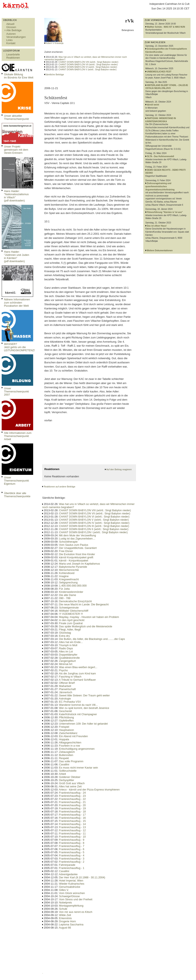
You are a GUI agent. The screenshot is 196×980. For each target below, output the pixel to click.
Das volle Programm (71, 761)
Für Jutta (64, 589)
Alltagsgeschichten (70, 742)
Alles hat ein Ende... (71, 642)
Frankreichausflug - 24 (72, 793)
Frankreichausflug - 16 (72, 818)
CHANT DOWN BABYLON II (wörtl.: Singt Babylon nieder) (94, 529)
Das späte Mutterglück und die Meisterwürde (86, 626)
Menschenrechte (69, 570)
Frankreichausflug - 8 (72, 843)
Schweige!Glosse (69, 896)
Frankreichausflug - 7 (72, 846)
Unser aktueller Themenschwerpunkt (16, 117)
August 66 (65, 928)
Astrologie (65, 699)
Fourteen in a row (69, 746)
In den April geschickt (72, 620)
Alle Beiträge (14, 30)
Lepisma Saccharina (71, 924)
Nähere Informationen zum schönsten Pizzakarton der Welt (17, 303)
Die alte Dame (67, 595)
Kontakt (11, 43)
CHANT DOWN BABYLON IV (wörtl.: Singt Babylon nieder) (94, 523)
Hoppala (64, 739)
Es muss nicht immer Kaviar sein (78, 768)
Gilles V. (64, 890)
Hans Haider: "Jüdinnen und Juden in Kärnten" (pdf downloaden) (17, 256)
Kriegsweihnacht (69, 579)
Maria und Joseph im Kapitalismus (79, 564)
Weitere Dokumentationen (160, 250)
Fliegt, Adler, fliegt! (70, 630)
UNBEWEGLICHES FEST (159, 72)
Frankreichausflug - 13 (72, 827)
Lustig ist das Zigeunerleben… (77, 539)
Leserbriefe (13, 54)
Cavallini (64, 764)
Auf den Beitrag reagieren (119, 469)
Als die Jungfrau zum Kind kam (77, 673)
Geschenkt (65, 711)
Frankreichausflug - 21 (72, 802)
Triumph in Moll (68, 645)
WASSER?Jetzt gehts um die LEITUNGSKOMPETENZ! (19, 347)
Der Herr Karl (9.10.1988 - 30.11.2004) (82, 877)
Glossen (11, 27)
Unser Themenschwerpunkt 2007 (16, 391)
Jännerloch (66, 692)
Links (9, 40)
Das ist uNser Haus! (157, 226)
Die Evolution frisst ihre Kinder (77, 554)
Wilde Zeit (65, 915)
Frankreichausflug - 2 (72, 862)
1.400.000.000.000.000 (73, 586)
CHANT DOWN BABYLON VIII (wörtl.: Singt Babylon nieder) (88, 62)
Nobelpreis (65, 902)
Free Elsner (66, 551)
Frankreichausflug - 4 (72, 855)
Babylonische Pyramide (73, 567)
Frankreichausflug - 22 (72, 799)
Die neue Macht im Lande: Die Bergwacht (84, 604)
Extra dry (64, 636)
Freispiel (64, 727)
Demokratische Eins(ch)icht (75, 601)
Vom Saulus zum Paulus (74, 545)
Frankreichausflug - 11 (72, 833)
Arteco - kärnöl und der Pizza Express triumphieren (89, 790)
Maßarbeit (65, 686)
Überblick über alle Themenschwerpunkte (17, 495)
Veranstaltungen (16, 37)
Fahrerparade (67, 865)
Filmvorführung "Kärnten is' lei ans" (165, 212)
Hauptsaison (66, 730)
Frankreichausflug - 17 (72, 815)
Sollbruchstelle (68, 771)
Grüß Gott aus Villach (72, 783)
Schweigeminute (69, 608)
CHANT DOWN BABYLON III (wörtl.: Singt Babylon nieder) (94, 526)
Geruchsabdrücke (70, 887)
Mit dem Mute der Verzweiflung (77, 535)
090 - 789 (65, 598)
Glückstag (65, 633)
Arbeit (62, 774)
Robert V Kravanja (54, 43)
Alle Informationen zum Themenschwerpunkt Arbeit (18, 436)
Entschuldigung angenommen (77, 749)
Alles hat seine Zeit (70, 786)
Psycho (63, 670)
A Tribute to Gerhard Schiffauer (77, 680)
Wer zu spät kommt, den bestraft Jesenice (84, 708)
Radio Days (66, 648)
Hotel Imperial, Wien (71, 881)
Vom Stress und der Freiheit (76, 899)
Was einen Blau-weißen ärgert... (78, 667)
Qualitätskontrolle (69, 658)
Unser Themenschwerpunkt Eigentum (16, 481)
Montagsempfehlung (71, 906)
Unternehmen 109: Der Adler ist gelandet (83, 724)
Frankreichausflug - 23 (72, 796)
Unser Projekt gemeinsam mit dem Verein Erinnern (16, 150)
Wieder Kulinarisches (72, 884)
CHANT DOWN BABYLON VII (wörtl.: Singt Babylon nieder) (88, 64)
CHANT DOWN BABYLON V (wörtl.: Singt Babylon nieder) (88, 69)
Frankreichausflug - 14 (72, 824)
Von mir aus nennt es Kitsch (76, 912)
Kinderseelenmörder (71, 592)
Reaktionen (13, 58)
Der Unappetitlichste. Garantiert (78, 548)
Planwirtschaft (67, 689)
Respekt (64, 758)
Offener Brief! (67, 683)
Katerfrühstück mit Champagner (78, 714)
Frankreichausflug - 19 (72, 808)
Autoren (11, 34)
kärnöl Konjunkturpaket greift (76, 557)
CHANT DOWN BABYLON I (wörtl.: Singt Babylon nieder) (93, 532)
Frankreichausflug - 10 (72, 837)
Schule (63, 909)
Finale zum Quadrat (71, 623)
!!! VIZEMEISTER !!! (71, 614)
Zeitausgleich (67, 752)
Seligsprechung (68, 582)
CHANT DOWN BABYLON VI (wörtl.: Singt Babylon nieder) (88, 67)
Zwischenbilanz (68, 733)
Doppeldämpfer (68, 655)
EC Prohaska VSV (70, 702)
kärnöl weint (153, 105)
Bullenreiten (66, 755)
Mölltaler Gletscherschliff (74, 611)
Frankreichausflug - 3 (72, 859)
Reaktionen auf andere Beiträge (59, 487)
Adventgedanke (68, 874)
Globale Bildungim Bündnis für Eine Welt (19, 76)
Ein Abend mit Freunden (73, 736)
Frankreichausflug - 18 (72, 812)
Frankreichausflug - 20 (72, 805)
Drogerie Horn (67, 921)
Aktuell (10, 24)
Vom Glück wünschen (72, 893)
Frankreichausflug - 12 (72, 830)
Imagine (64, 576)
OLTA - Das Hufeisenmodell (161, 156)
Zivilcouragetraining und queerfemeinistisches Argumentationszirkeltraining (160, 186)
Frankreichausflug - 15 (72, 821)
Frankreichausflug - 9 (72, 840)
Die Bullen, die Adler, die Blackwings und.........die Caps (92, 639)
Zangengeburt (67, 661)
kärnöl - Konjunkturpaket (74, 560)
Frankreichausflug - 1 (72, 868)
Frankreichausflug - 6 (72, 849)
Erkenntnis (65, 918)
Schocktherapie (68, 542)
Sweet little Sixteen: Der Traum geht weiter (84, 695)
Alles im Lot (66, 651)
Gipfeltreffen (66, 721)
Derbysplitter (67, 780)
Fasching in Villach (70, 677)
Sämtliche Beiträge (54, 74)
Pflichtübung (66, 717)
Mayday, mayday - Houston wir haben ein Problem (89, 617)
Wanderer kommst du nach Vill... (78, 705)
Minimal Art (66, 664)
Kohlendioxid (67, 573)
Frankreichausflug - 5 (72, 852)
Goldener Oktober (70, 777)
